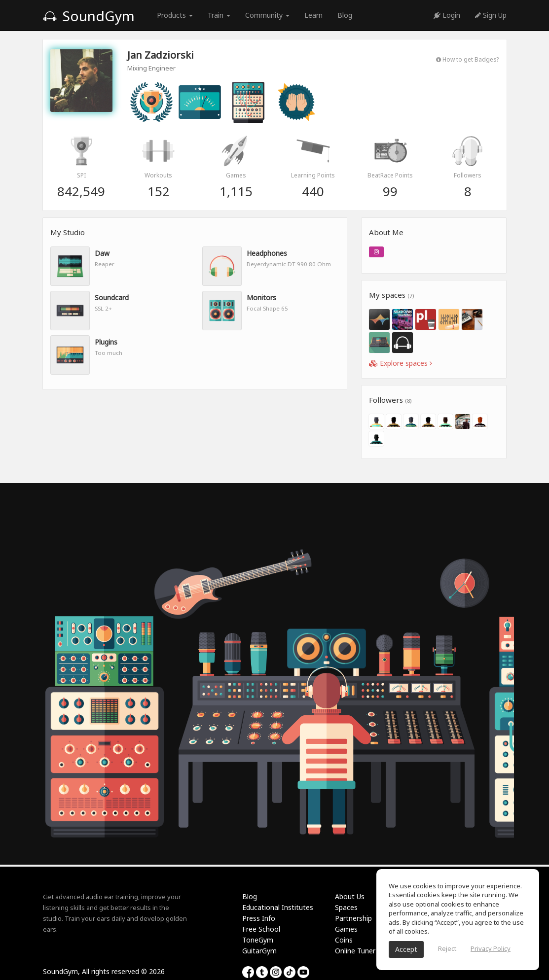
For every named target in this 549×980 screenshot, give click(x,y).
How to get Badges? (467, 59)
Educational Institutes (278, 907)
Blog (345, 15)
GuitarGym (259, 951)
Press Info (259, 918)
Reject (447, 948)
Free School (261, 929)
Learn (313, 15)
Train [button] (219, 15)
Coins (344, 940)
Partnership (353, 918)
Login (447, 15)
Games (346, 929)
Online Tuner (355, 951)
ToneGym (258, 940)
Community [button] (267, 15)
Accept (406, 949)
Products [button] (175, 15)
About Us (350, 896)
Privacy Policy (491, 948)
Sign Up (491, 15)
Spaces (346, 907)
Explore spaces (401, 363)
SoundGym (89, 16)
